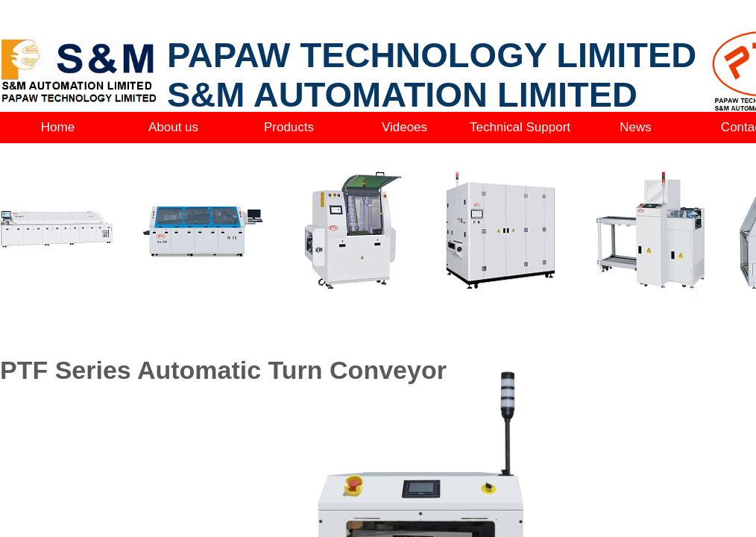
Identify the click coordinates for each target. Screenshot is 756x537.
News (636, 127)
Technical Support (520, 127)
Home (58, 127)
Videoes (404, 127)
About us (173, 127)
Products (289, 127)
